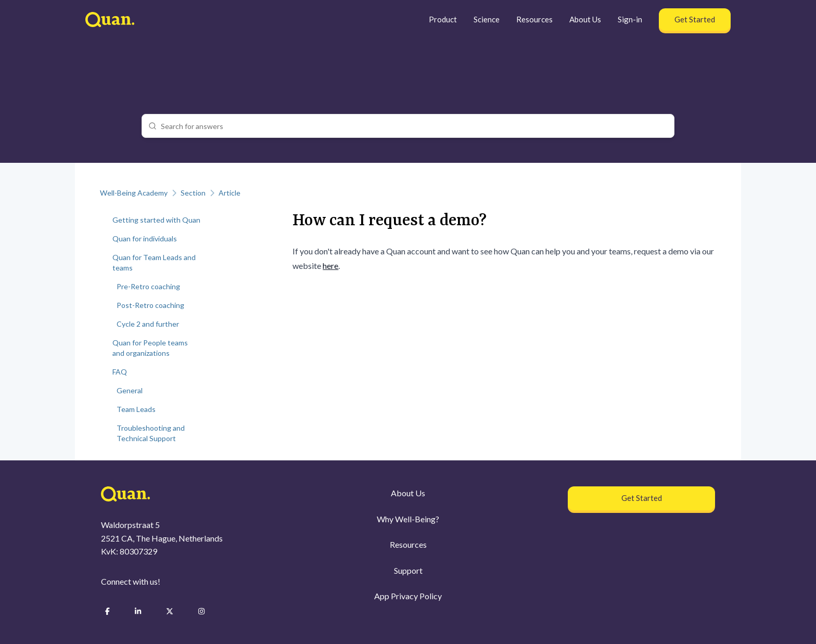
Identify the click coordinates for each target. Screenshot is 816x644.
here (330, 266)
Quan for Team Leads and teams (154, 262)
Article (229, 193)
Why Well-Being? (408, 519)
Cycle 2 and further (148, 324)
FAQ (120, 372)
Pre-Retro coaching (148, 286)
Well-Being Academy (134, 193)
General (130, 390)
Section (193, 193)
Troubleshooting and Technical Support (151, 433)
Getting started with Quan (156, 220)
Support (408, 570)
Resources (534, 19)
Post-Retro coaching (150, 305)
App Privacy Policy (408, 596)
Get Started (695, 19)
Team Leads (136, 409)
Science (487, 19)
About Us (585, 19)
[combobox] (414, 126)
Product (443, 19)
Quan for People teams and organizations (150, 348)
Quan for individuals (145, 239)
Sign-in (630, 19)
